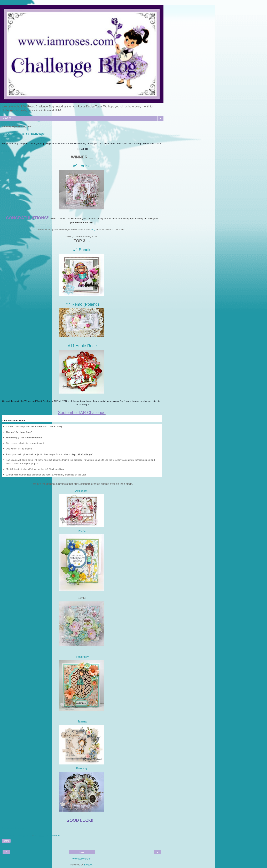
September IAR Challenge (23, 134)
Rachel (82, 531)
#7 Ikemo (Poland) (82, 304)
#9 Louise (82, 166)
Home (82, 852)
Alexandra (82, 491)
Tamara (82, 722)
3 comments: (54, 836)
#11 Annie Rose (82, 346)
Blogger (88, 865)
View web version (82, 859)
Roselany (82, 768)
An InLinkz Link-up (13, 828)
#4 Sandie (82, 250)
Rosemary (82, 657)
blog (93, 229)
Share (6, 841)
